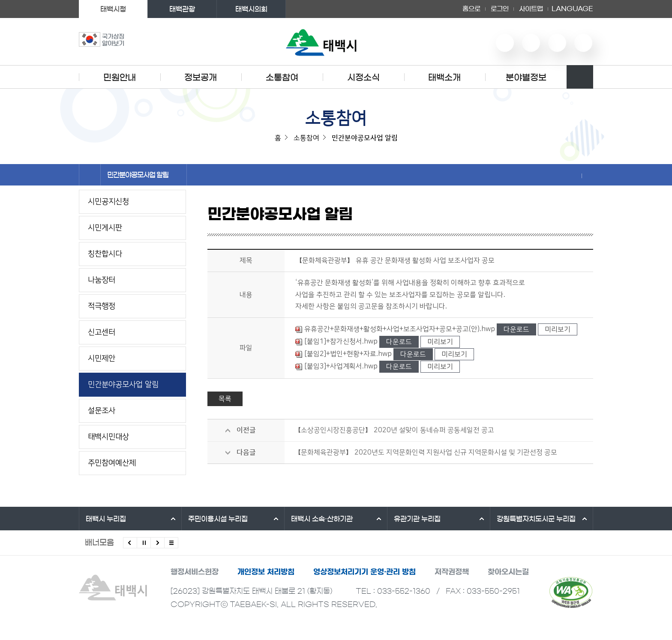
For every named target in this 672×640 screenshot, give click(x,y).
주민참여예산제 (112, 463)
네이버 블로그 (531, 43)
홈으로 (471, 9)
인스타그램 (557, 43)
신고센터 (102, 332)
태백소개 (444, 78)
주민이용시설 (218, 519)
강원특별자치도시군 (536, 519)
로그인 (500, 9)
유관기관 (417, 519)
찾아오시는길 (508, 572)
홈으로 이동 (90, 175)
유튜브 (505, 43)
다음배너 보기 (157, 543)
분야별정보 (526, 78)
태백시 (106, 519)
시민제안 (102, 359)
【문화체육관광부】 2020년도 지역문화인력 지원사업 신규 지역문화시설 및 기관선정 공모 (426, 452)
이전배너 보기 (130, 543)
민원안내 (120, 78)
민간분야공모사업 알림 (144, 175)
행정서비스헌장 (195, 572)
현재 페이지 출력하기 (588, 176)
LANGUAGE (572, 9)
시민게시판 (105, 228)
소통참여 (282, 78)
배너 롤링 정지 (144, 543)
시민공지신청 (108, 202)
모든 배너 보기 (171, 543)
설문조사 (102, 411)
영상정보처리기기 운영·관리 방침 (364, 572)
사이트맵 (531, 9)
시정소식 (363, 78)
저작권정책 (452, 572)
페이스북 (583, 43)
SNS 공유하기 (576, 176)
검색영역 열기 (580, 77)
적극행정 (102, 306)
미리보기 (558, 329)
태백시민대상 (108, 437)
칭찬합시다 (105, 254)
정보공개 (201, 78)
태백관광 (182, 9)
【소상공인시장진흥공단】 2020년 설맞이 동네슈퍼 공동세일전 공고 (394, 430)
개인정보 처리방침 (266, 572)
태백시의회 (251, 9)
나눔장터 (102, 280)
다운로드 (516, 329)
